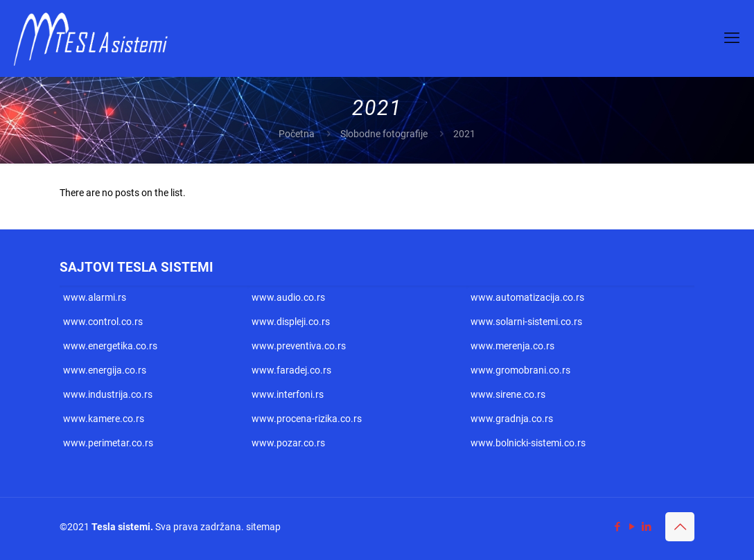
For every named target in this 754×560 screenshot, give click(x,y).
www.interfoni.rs (288, 394)
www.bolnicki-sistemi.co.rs (528, 443)
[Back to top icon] (680, 527)
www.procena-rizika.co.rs (307, 419)
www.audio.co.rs (288, 297)
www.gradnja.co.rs (512, 419)
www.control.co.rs (103, 322)
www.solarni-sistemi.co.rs (526, 322)
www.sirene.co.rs (508, 394)
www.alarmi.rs (95, 297)
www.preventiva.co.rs (299, 346)
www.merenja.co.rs (512, 346)
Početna (297, 134)
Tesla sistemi (121, 527)
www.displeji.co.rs (291, 322)
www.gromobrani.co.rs (520, 370)
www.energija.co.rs (105, 370)
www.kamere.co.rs (104, 419)
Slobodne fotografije (384, 134)
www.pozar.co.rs (288, 443)
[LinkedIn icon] (646, 527)
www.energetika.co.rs (110, 346)
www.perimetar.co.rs (108, 443)
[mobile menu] (732, 38)
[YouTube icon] (632, 527)
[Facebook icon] (617, 527)
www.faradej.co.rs (291, 370)
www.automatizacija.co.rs (527, 297)
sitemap (263, 527)
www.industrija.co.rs (108, 394)
